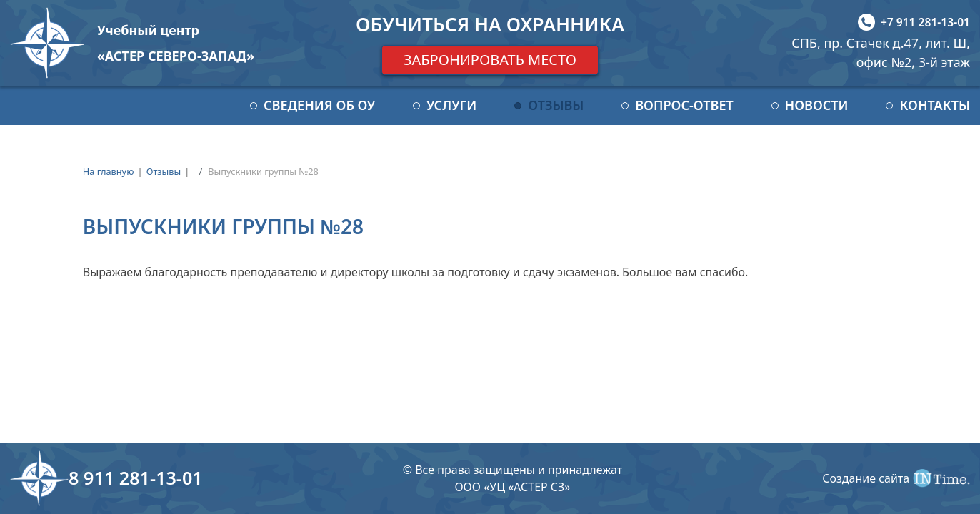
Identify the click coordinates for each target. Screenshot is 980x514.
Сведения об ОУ (319, 105)
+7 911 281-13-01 (925, 22)
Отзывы (556, 105)
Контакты (935, 105)
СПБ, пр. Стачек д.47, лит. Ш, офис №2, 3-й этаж (881, 52)
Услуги (451, 105)
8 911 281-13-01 (136, 478)
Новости (817, 105)
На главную (109, 171)
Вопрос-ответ (684, 105)
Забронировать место (490, 60)
